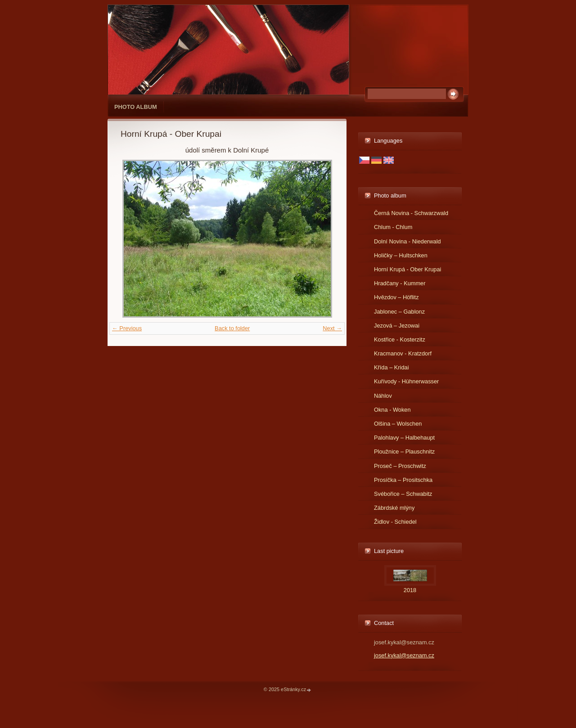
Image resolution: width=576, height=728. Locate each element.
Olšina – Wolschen (398, 424)
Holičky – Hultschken (401, 255)
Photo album (136, 107)
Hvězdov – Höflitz (396, 297)
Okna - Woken (392, 410)
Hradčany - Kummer (400, 283)
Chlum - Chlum (393, 227)
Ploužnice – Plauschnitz (404, 452)
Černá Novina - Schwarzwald (411, 213)
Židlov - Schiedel (395, 522)
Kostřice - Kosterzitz (400, 339)
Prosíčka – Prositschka (403, 480)
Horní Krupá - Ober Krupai (407, 269)
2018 (410, 590)
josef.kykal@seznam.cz (404, 655)
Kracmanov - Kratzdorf (403, 353)
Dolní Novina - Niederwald (407, 241)
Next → (332, 328)
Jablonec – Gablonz (399, 312)
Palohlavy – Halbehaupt (404, 438)
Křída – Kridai (391, 367)
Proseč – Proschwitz (400, 466)
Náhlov (383, 396)
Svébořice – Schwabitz (403, 494)
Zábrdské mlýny (394, 508)
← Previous (127, 328)
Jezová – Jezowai (397, 326)
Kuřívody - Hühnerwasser (406, 381)
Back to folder (232, 328)
